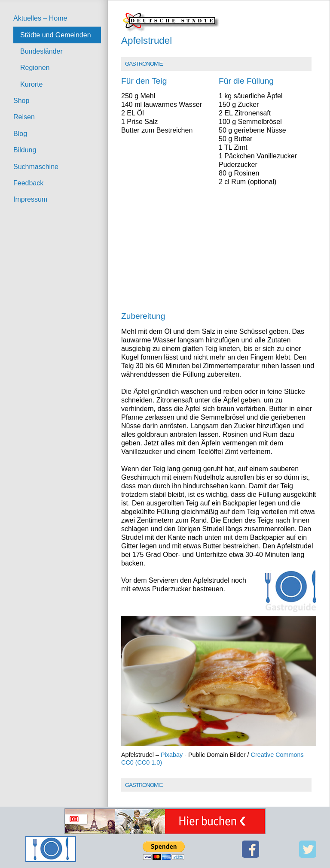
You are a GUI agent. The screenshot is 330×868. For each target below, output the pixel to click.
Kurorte (31, 84)
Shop (21, 101)
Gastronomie (144, 64)
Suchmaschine (36, 167)
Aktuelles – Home (40, 18)
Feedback (28, 183)
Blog (20, 134)
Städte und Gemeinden (56, 35)
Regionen (35, 68)
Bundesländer (41, 51)
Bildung (25, 150)
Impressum (30, 199)
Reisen (24, 117)
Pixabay (172, 755)
